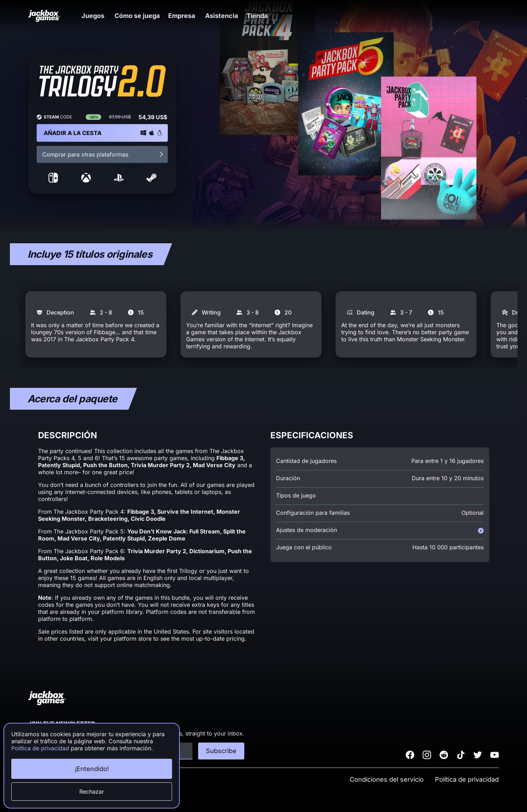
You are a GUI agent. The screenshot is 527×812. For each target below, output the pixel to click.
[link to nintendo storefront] (53, 181)
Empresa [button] (189, 16)
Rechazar (92, 792)
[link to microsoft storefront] (86, 181)
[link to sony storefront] (119, 181)
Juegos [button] (96, 16)
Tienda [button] (268, 16)
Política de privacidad (467, 779)
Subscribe (221, 751)
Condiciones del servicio (387, 779)
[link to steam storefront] (152, 181)
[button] (96, 16)
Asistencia (230, 16)
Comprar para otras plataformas (103, 154)
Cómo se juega (141, 16)
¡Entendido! (92, 769)
